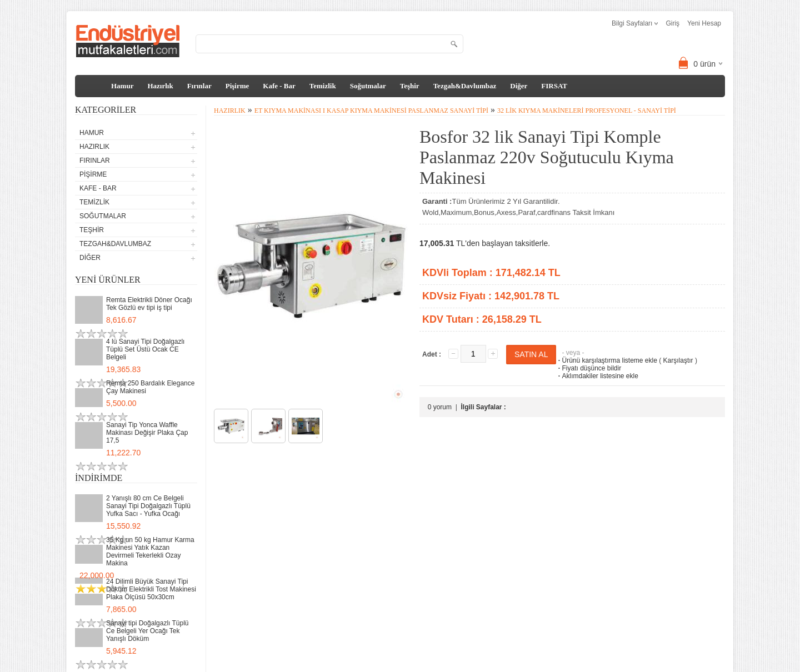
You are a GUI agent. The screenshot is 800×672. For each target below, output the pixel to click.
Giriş (672, 23)
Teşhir (410, 86)
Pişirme (237, 86)
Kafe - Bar (279, 86)
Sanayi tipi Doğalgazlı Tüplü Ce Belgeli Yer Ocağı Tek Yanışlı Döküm (147, 631)
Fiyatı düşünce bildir (589, 368)
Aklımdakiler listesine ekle (597, 376)
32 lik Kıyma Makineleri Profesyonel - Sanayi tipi (587, 111)
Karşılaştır (678, 360)
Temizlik (323, 86)
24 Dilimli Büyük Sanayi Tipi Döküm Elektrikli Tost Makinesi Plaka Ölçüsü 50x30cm (151, 589)
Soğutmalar (368, 86)
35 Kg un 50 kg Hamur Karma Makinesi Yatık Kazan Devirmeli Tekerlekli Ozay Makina (150, 551)
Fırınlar (199, 86)
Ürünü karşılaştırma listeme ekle (606, 360)
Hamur (122, 86)
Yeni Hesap (704, 23)
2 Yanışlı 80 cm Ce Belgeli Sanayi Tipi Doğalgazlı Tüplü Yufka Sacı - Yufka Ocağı (148, 506)
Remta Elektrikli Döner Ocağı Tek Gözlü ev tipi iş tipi (149, 304)
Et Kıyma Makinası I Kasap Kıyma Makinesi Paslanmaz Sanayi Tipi (371, 111)
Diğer (519, 86)
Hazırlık (160, 86)
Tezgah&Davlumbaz (465, 86)
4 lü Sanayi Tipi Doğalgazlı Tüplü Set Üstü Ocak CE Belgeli (145, 349)
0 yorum (440, 407)
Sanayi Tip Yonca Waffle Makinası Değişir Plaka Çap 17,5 (147, 433)
